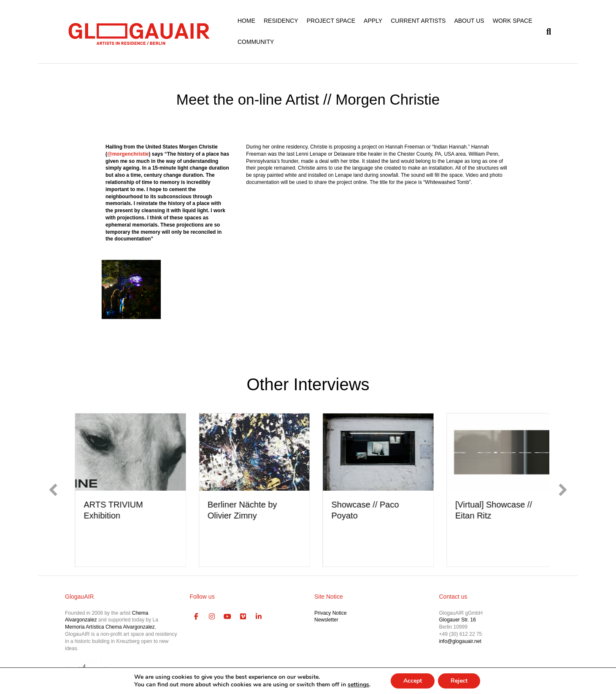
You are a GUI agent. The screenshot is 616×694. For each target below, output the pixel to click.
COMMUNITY (256, 42)
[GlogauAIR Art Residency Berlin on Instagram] (212, 617)
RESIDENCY (281, 21)
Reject (459, 681)
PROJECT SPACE (331, 21)
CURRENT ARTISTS (418, 21)
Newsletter (326, 620)
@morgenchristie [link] (128, 154)
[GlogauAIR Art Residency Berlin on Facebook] (197, 617)
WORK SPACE (513, 21)
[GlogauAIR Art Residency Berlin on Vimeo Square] (243, 617)
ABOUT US (469, 21)
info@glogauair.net (460, 641)
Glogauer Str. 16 (458, 620)
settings (358, 685)
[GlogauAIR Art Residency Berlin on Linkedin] (259, 617)
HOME (246, 21)
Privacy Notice (331, 613)
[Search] (547, 32)
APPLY (373, 21)
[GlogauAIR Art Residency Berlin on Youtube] (227, 617)
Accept (413, 681)
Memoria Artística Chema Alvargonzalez (110, 627)
